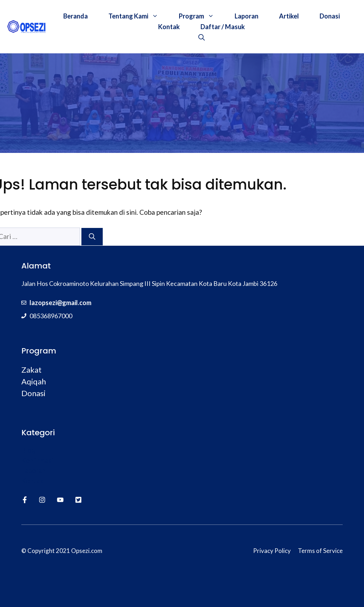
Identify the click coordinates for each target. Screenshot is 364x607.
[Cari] (92, 237)
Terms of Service (320, 551)
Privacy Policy (272, 551)
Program (202, 16)
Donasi (330, 16)
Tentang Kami (138, 16)
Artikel (289, 16)
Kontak (169, 27)
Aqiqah (34, 381)
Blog (28, 450)
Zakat (31, 370)
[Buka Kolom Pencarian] (202, 37)
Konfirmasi (37, 460)
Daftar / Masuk (223, 27)
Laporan (247, 16)
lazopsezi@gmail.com (60, 303)
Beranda (76, 16)
